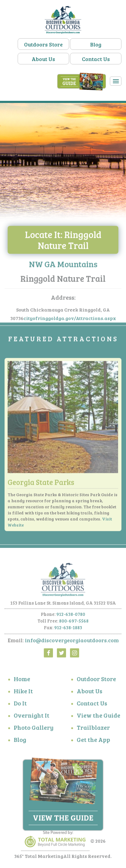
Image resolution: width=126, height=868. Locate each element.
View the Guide (98, 716)
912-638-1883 (68, 629)
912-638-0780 (71, 616)
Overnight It (32, 716)
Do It (20, 704)
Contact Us (96, 59)
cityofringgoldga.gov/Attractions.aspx (70, 320)
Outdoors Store (43, 44)
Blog (96, 44)
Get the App (93, 741)
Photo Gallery (34, 729)
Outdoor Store (96, 680)
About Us (43, 59)
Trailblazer (93, 729)
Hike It (23, 692)
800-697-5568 (74, 622)
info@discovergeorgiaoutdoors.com (72, 642)
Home (22, 680)
